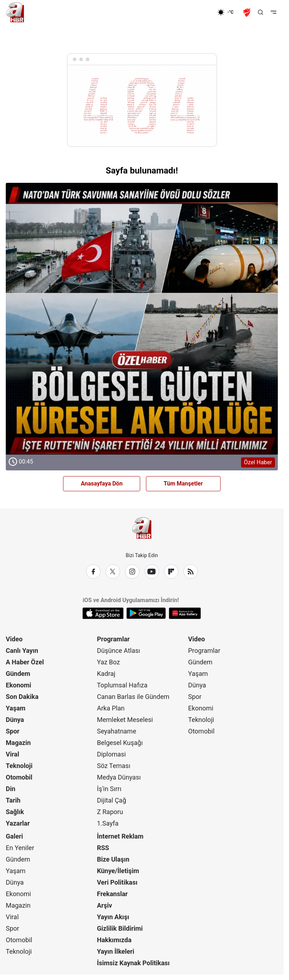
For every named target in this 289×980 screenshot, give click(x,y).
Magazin (18, 743)
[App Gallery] (185, 613)
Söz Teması (114, 766)
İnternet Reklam (120, 836)
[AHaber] (228, 12)
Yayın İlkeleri (116, 951)
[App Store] (103, 613)
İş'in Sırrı (109, 789)
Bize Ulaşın (113, 859)
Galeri (14, 836)
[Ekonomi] (194, 12)
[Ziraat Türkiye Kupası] (248, 12)
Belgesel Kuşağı (120, 743)
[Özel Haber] (142, 327)
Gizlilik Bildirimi (120, 928)
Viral (12, 754)
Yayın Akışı (113, 917)
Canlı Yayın (22, 651)
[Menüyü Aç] (274, 12)
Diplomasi (111, 754)
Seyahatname (117, 731)
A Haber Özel (25, 662)
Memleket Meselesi (125, 720)
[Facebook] (93, 572)
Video (14, 639)
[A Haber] (15, 12)
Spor (13, 731)
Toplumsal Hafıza (122, 685)
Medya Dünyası (119, 777)
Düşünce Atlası (119, 651)
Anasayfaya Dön (102, 484)
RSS (103, 848)
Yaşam (16, 708)
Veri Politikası (117, 882)
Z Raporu (110, 812)
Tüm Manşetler (183, 484)
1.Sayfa (108, 823)
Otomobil (19, 777)
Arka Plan (111, 708)
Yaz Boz (108, 662)
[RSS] (191, 572)
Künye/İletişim (118, 871)
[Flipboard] (171, 572)
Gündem (18, 674)
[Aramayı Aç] (261, 12)
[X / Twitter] (113, 572)
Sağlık (15, 812)
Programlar (113, 639)
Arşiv (105, 905)
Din (11, 789)
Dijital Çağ (112, 800)
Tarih (13, 800)
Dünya (15, 720)
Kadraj (106, 674)
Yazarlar (18, 823)
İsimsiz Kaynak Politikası (133, 963)
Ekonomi (19, 685)
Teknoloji (19, 766)
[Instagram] (132, 572)
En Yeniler (20, 848)
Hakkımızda (114, 940)
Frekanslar (112, 894)
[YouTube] (152, 572)
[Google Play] (146, 613)
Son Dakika (22, 697)
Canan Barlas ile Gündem (133, 697)
